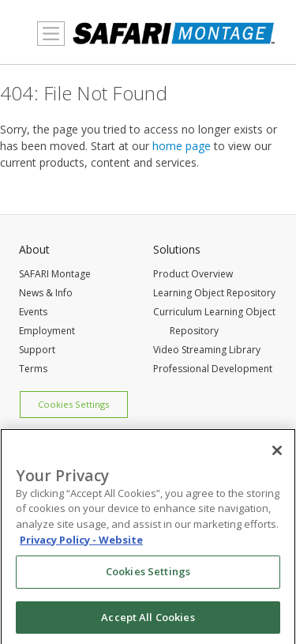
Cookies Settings (73, 404)
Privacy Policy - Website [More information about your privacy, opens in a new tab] (81, 543)
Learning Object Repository (214, 293)
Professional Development (213, 369)
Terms (33, 369)
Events (33, 312)
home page (182, 146)
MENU (47, 43)
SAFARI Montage (55, 274)
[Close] (277, 454)
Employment (47, 331)
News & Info (46, 293)
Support (37, 350)
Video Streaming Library (207, 350)
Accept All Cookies (148, 621)
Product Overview (193, 274)
